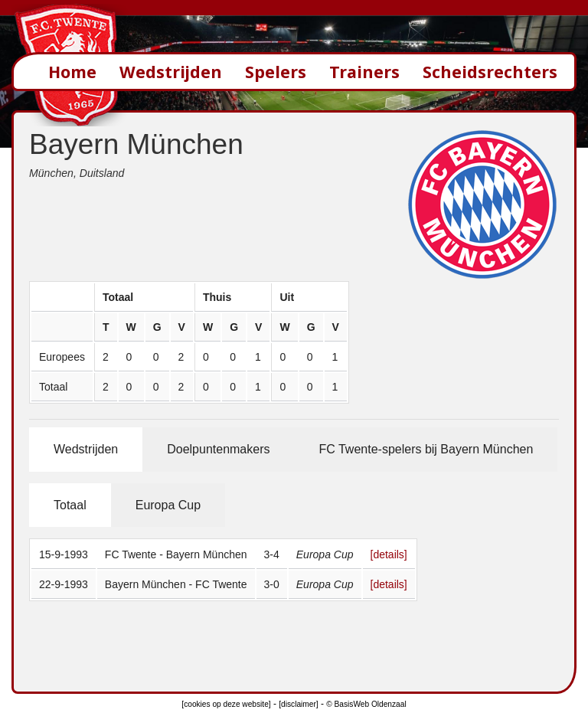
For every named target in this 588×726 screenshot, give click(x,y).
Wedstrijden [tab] (86, 449)
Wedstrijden (171, 72)
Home (72, 72)
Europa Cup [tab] (168, 505)
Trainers (364, 72)
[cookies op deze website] (226, 704)
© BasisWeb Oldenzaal (366, 704)
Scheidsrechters (490, 72)
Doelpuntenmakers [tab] (218, 449)
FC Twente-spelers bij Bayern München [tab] (426, 449)
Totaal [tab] (70, 505)
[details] (389, 554)
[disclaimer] (298, 704)
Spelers (276, 72)
